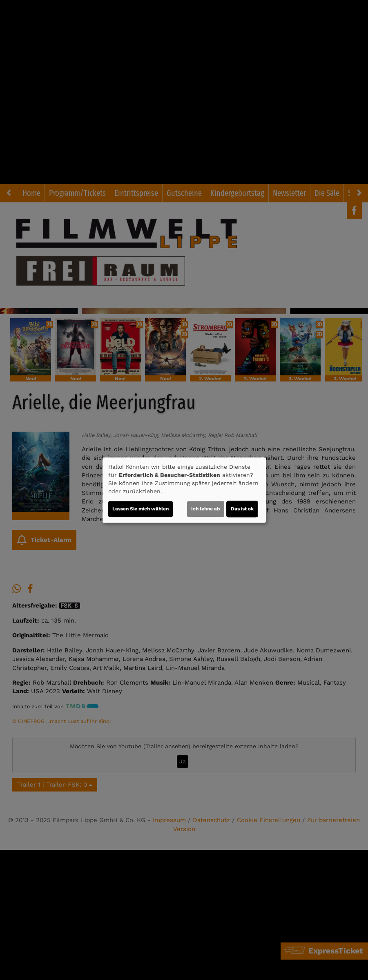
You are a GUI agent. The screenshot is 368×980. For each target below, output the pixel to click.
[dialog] (184, 490)
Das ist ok (242, 509)
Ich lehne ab (206, 509)
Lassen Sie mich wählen (141, 509)
